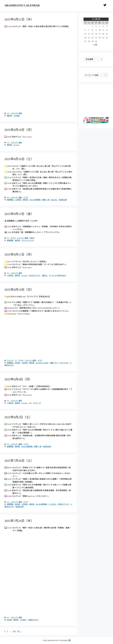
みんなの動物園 (35, 200)
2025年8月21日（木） (19, 19)
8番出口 (44, 276)
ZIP (30, 403)
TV (8, 113)
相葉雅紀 (10, 200)
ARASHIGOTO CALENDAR (22, 5)
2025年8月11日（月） (19, 254)
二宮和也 (18, 200)
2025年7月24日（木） (19, 521)
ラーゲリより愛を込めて (58, 276)
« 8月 (95, 45)
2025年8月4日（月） (18, 379)
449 (14, 631)
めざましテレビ (34, 276)
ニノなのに (52, 504)
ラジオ (13, 238)
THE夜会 (16, 116)
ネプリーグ (37, 403)
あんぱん (54, 200)
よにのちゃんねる (42, 363)
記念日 (32, 238)
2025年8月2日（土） (18, 417)
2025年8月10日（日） (19, 290)
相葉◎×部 (46, 200)
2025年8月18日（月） (19, 130)
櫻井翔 (9, 116)
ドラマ (26, 197)
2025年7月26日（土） (19, 461)
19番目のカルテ (33, 620)
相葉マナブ (54, 363)
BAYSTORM (64, 363)
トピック (10, 360)
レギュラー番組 (16, 113)
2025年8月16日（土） (19, 159)
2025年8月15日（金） (19, 214)
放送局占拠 (63, 200)
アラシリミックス (28, 240)
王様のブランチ (63, 504)
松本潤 (17, 363)
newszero (16, 145)
